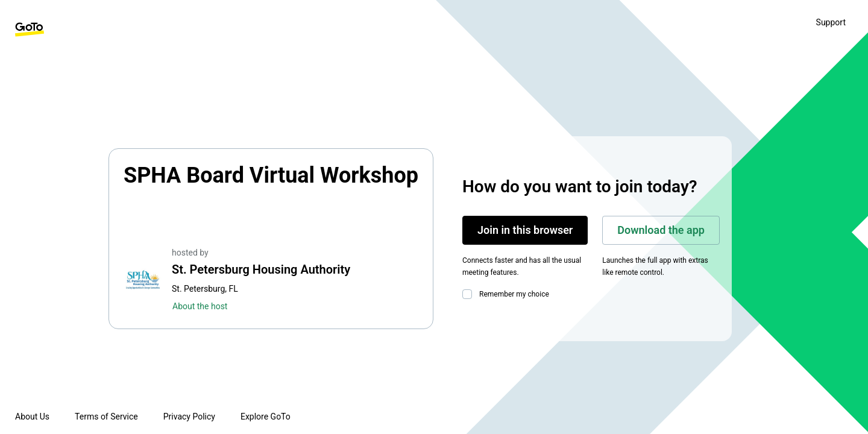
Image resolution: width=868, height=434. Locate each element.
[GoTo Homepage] (30, 30)
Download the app (661, 230)
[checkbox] (470, 294)
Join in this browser (525, 230)
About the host (200, 306)
